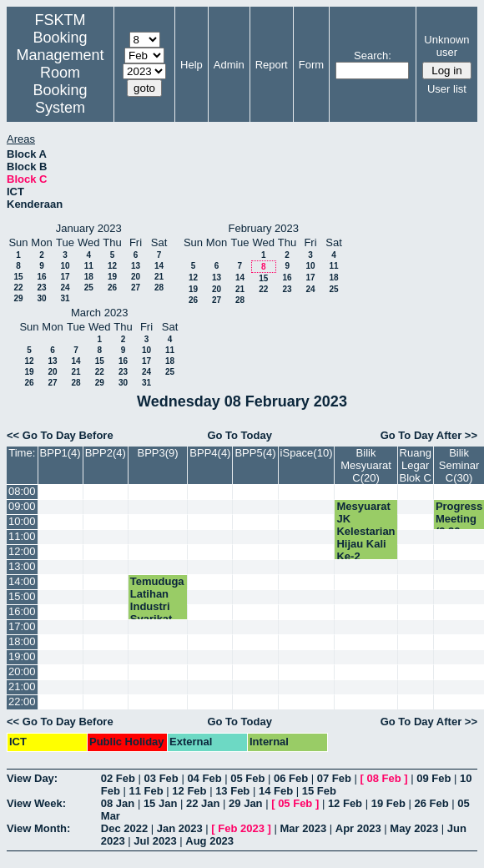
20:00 (22, 671)
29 (18, 298)
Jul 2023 (155, 841)
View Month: (38, 828)
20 (136, 277)
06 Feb (291, 778)
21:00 (22, 686)
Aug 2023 (209, 841)
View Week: (36, 803)
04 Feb (204, 778)
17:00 (22, 626)
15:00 (22, 596)
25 (89, 288)
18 (89, 277)
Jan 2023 (180, 828)
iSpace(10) (307, 453)
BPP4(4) (210, 453)
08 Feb (384, 778)
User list (447, 89)
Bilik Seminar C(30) (459, 465)
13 (136, 266)
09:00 (22, 506)
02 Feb (118, 778)
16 (41, 277)
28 (159, 288)
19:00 (22, 656)
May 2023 (414, 828)
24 (65, 288)
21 (159, 277)
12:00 (22, 551)
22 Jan (203, 803)
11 (89, 266)
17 (65, 277)
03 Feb (161, 778)
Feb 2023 (241, 828)
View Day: (32, 778)
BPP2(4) (106, 453)
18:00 (22, 641)
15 (18, 277)
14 (159, 266)
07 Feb (334, 778)
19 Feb (388, 803)
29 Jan (245, 803)
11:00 (22, 536)
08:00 (22, 491)
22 (18, 288)
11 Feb (146, 791)
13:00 (22, 566)
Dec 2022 (124, 828)
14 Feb (276, 791)
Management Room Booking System (60, 81)
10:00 (22, 521)
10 (65, 266)
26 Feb (431, 803)
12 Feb (189, 791)
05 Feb (247, 778)
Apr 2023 (358, 828)
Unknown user (446, 46)
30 (41, 298)
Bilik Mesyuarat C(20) (366, 465)
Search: (373, 56)
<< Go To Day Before (60, 435)
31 (65, 298)
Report (272, 65)
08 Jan (118, 803)
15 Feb (319, 791)
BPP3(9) (158, 453)
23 (41, 288)
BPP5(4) (255, 453)
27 (136, 288)
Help (192, 65)
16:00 (22, 611)
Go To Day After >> (429, 435)
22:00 (22, 701)
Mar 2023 (304, 828)
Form (311, 65)
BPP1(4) (60, 453)
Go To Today (239, 435)
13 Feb (232, 791)
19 (112, 277)
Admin (229, 65)
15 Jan (160, 803)
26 (112, 288)
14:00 (22, 581)
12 (112, 266)
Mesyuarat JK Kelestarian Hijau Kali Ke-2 (366, 531)
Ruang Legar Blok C (416, 465)
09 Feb (434, 778)
